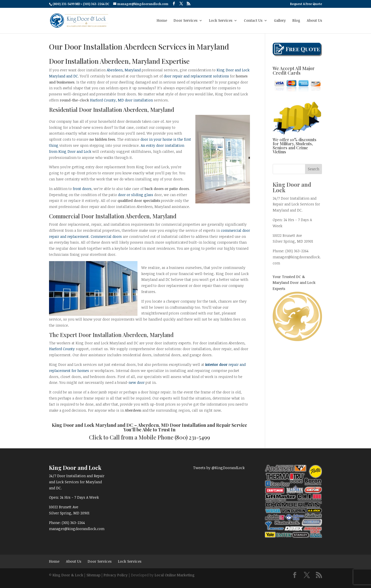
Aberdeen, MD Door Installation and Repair (184, 425)
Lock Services (221, 21)
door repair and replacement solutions (196, 76)
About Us (314, 21)
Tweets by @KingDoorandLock (219, 468)
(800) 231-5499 (192, 437)
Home (162, 21)
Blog (296, 21)
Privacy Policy (116, 575)
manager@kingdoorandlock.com (77, 529)
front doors (82, 189)
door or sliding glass (136, 195)
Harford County (62, 349)
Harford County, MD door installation (121, 100)
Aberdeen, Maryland (124, 70)
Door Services (185, 21)
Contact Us (253, 21)
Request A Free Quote (306, 4)
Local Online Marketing (175, 575)
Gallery (280, 21)
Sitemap (93, 575)
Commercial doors (106, 236)
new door (137, 382)
